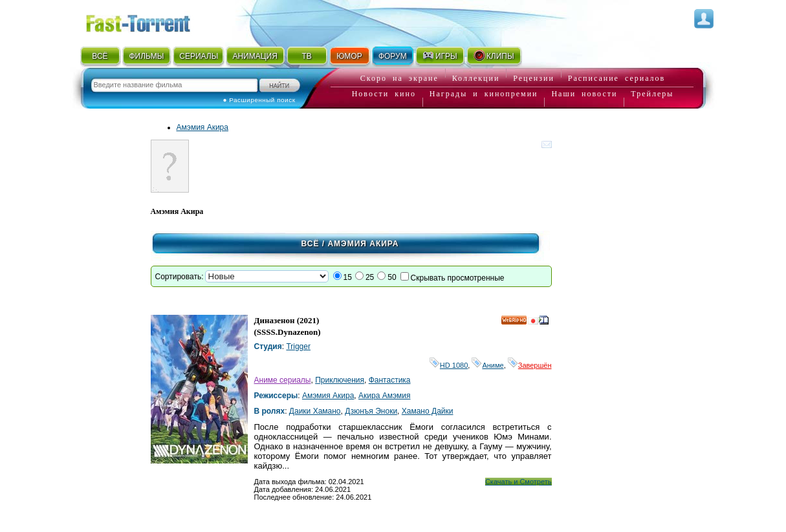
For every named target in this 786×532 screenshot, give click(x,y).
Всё (311, 244)
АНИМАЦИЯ (255, 56)
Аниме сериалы (283, 380)
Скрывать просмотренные (458, 278)
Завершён (530, 365)
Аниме (487, 365)
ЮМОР (349, 56)
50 (392, 277)
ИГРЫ (440, 56)
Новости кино (384, 94)
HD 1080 (449, 365)
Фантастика (390, 380)
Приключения (340, 380)
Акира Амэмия (384, 396)
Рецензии (534, 78)
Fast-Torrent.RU (151, 21)
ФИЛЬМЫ (146, 56)
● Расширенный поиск (259, 100)
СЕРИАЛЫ (199, 56)
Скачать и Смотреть (519, 482)
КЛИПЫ (494, 56)
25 (370, 277)
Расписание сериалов (617, 78)
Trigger (298, 346)
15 (348, 277)
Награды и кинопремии (484, 94)
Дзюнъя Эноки (371, 411)
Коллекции (476, 78)
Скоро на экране (399, 78)
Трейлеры (652, 94)
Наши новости (584, 94)
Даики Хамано (315, 411)
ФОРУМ (393, 56)
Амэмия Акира (202, 127)
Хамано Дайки (428, 411)
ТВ (306, 56)
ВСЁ (100, 56)
